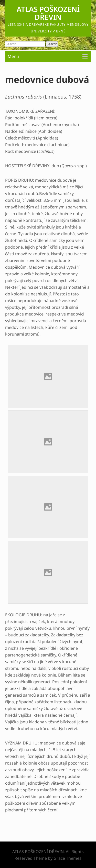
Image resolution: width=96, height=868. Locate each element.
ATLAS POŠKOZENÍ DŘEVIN (48, 13)
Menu (13, 56)
